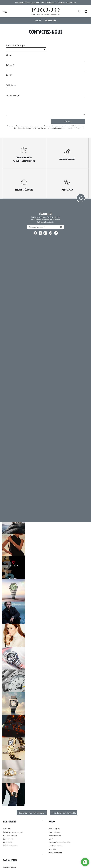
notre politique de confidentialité (71, 128)
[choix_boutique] (26, 49)
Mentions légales (55, 846)
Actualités (53, 849)
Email (9, 75)
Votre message (13, 95)
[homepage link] (45, 11)
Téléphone (11, 85)
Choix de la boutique (16, 45)
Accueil (38, 21)
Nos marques (54, 828)
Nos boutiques (55, 832)
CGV (51, 839)
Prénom (10, 65)
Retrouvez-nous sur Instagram (32, 813)
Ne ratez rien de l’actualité (64, 813)
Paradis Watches (55, 853)
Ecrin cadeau (8, 839)
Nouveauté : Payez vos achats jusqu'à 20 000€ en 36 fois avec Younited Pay (45, 2)
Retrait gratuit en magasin (14, 832)
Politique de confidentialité (59, 842)
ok (61, 227)
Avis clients (7, 842)
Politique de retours (11, 846)
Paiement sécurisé (10, 835)
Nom (9, 55)
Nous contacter (55, 835)
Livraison (7, 828)
